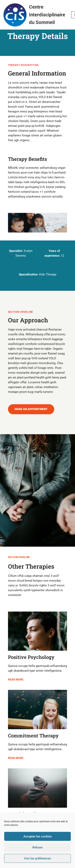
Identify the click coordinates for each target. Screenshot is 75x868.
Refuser (37, 847)
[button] (31, 409)
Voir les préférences (37, 858)
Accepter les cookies (38, 836)
